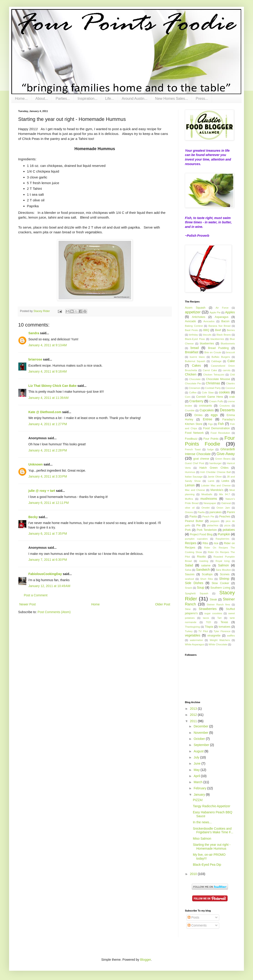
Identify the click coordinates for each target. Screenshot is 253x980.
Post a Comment (36, 595)
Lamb (211, 481)
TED (209, 622)
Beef (218, 330)
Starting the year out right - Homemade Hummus (212, 847)
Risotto (201, 557)
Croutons (225, 406)
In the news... (202, 822)
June (197, 763)
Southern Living (220, 588)
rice (216, 543)
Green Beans (223, 459)
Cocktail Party (213, 388)
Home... (21, 99)
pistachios (213, 525)
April (197, 776)
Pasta (193, 517)
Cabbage (216, 361)
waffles (231, 636)
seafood (189, 579)
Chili (232, 375)
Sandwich (203, 570)
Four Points (211, 439)
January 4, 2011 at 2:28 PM (48, 450)
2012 (194, 715)
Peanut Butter (194, 521)
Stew (188, 609)
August (199, 751)
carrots (226, 370)
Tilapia (209, 627)
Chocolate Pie (193, 383)
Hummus (190, 472)
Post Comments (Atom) (54, 612)
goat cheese (201, 459)
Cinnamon (195, 388)
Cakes (197, 366)
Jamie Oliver (215, 477)
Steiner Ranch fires (218, 605)
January (200, 795)
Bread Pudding (218, 348)
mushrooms (209, 499)
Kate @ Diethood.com (45, 412)
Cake (231, 361)
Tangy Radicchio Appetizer (212, 806)
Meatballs (207, 494)
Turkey (189, 631)
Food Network (194, 433)
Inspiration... (87, 99)
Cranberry (196, 401)
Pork (188, 530)
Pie (198, 525)
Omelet (206, 508)
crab (232, 397)
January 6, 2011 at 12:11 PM (49, 503)
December (201, 726)
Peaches (225, 517)
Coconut (230, 388)
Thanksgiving (192, 627)
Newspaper (210, 503)
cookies (224, 392)
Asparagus (221, 317)
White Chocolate (218, 644)
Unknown (36, 464)
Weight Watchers (220, 640)
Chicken (191, 374)
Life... (109, 99)
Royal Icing (223, 561)
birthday (194, 335)
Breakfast (192, 352)
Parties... (63, 99)
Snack (188, 588)
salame (206, 566)
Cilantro (230, 383)
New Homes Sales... (172, 99)
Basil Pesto (192, 330)
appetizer (193, 312)
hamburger (216, 463)
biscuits (207, 335)
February (200, 788)
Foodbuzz (191, 439)
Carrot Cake (210, 370)
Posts (193, 917)
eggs (214, 415)
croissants (205, 406)
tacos (206, 618)
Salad (189, 565)
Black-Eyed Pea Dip (207, 865)
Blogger (145, 960)
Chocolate (195, 379)
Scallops (207, 574)
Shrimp (224, 579)
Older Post (163, 604)
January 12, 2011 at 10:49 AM (49, 586)
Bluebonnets (228, 344)
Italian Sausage (194, 477)
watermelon (197, 640)
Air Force (222, 308)
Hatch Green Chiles (214, 468)
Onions (189, 512)
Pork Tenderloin (207, 530)
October (200, 739)
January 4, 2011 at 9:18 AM (48, 371)
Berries (231, 330)
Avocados (209, 321)
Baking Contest (194, 326)
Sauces (190, 574)
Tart (220, 618)
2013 (194, 709)
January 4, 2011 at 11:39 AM (48, 398)
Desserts (227, 410)
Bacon (225, 321)
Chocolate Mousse (218, 379)
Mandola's (217, 490)
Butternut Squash (195, 361)
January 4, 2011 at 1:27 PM (48, 424)
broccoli (230, 352)
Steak (213, 600)
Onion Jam (223, 508)
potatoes (229, 530)
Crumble (190, 410)
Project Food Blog (201, 534)
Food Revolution (220, 433)
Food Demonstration (216, 428)
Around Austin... (135, 99)
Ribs (205, 543)
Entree (208, 419)
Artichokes (199, 317)
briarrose (35, 359)
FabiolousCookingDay (45, 574)
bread (195, 348)
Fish (221, 424)
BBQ (206, 330)
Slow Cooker (220, 583)
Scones (225, 574)
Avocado (190, 321)
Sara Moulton (223, 570)
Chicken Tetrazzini (214, 375)
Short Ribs (206, 579)
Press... (202, 99)
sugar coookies (213, 613)
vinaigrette (214, 636)
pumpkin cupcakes (196, 539)
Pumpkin (224, 534)
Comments (197, 925)
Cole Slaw (208, 392)
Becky (33, 517)
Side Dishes (194, 583)
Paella (201, 512)
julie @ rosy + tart (42, 491)
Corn (188, 397)
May (197, 770)
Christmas (213, 383)
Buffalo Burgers (221, 357)
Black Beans (224, 335)
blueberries (207, 344)
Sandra (34, 333)
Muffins (189, 499)
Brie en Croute (213, 352)
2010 (194, 874)
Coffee (193, 392)
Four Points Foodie (210, 441)
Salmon (223, 565)
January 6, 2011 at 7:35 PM (48, 534)
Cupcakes (206, 410)
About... (42, 99)
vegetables (193, 635)
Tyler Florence (222, 631)
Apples (230, 312)
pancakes (216, 512)
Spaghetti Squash (197, 593)
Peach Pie (208, 517)
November (201, 733)
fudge (211, 449)
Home (95, 604)
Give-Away (226, 454)
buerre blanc (197, 357)
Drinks (199, 415)
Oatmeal (226, 503)
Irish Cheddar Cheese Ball (215, 472)
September (202, 745)
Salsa (188, 570)
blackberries (217, 339)
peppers (215, 521)
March (198, 782)
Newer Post (27, 604)
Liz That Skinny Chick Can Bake (52, 386)
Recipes (191, 543)
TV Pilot (203, 631)
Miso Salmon (202, 839)
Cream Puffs (216, 401)
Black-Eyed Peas (195, 339)
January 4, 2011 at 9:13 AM (48, 345)
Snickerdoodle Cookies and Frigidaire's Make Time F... (213, 830)
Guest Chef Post (195, 463)
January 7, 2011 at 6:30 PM (48, 560)
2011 (194, 721)
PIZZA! (198, 800)
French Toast (193, 449)
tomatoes (224, 627)
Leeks (225, 481)
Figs (210, 424)
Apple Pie (215, 312)
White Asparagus (195, 644)
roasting (204, 561)
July (197, 757)
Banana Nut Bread (219, 326)
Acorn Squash (195, 308)
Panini (231, 512)
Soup (201, 588)
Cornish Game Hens (210, 397)
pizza (227, 525)
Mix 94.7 (225, 494)
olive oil (190, 508)
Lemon (190, 485)
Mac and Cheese (195, 490)
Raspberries (222, 539)
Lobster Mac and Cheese (216, 485)
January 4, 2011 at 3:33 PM (48, 476)
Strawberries (208, 609)
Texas (224, 622)
